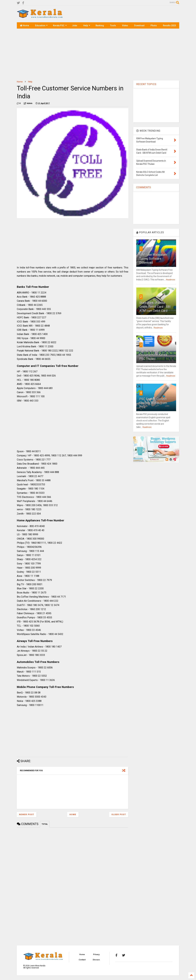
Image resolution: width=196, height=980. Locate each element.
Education (41, 25)
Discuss (96, 960)
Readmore (171, 280)
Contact (82, 960)
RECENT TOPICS (146, 84)
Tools (113, 25)
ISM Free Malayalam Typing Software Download (153, 259)
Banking (100, 25)
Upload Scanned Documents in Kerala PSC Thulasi (153, 355)
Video (125, 25)
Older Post (119, 815)
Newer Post (27, 815)
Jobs (75, 25)
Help (87, 25)
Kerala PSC (60, 25)
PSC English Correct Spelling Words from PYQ (153, 403)
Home (24, 25)
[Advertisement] (123, 14)
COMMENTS (144, 187)
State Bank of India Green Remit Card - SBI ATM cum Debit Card (155, 307)
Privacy (96, 955)
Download (139, 25)
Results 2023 (169, 25)
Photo (154, 25)
